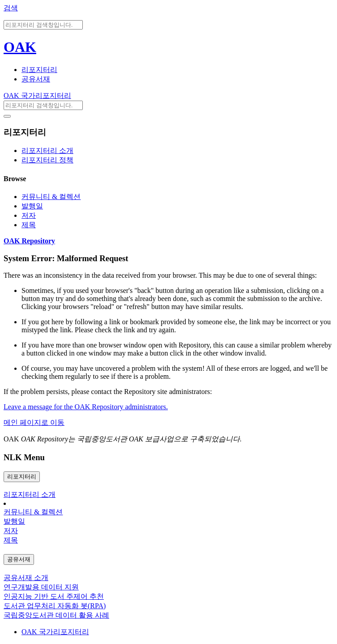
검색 (11, 8)
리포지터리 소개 (47, 150)
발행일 (32, 206)
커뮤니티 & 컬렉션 (51, 197)
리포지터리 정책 (47, 160)
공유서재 (36, 79)
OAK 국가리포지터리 (37, 95)
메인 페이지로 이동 (34, 422)
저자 (29, 215)
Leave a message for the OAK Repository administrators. (86, 407)
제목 (29, 225)
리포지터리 (39, 70)
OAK (20, 47)
